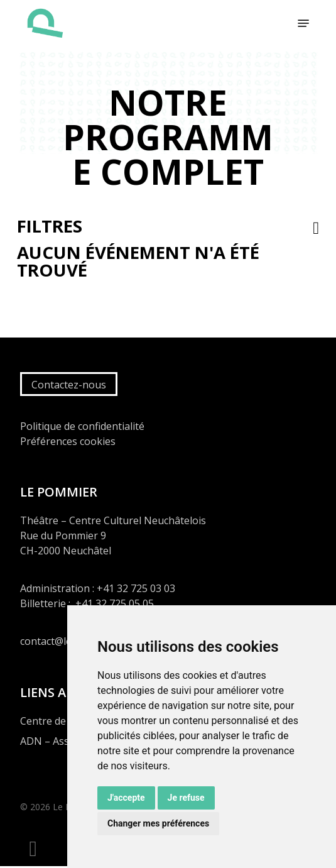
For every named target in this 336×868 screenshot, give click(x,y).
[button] (303, 23)
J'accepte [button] (126, 798)
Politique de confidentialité (82, 426)
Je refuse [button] (186, 798)
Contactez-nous (69, 385)
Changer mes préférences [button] (158, 823)
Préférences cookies (68, 441)
